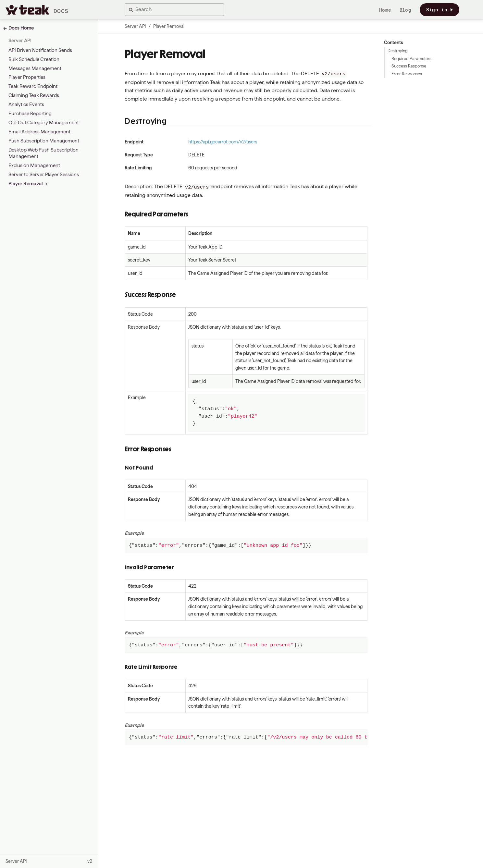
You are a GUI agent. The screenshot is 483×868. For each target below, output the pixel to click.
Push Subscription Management (44, 141)
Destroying (398, 51)
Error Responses (407, 74)
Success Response (409, 66)
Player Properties (27, 77)
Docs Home (21, 28)
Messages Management (35, 68)
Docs (61, 11)
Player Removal (26, 184)
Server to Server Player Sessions (44, 175)
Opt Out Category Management (44, 123)
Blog (405, 10)
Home (385, 10)
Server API (20, 41)
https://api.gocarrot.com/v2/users (223, 142)
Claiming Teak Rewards (34, 95)
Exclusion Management (34, 165)
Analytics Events (26, 104)
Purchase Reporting (30, 114)
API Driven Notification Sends (40, 50)
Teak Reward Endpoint (33, 86)
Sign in (440, 10)
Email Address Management (39, 132)
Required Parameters (411, 59)
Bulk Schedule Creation (34, 59)
